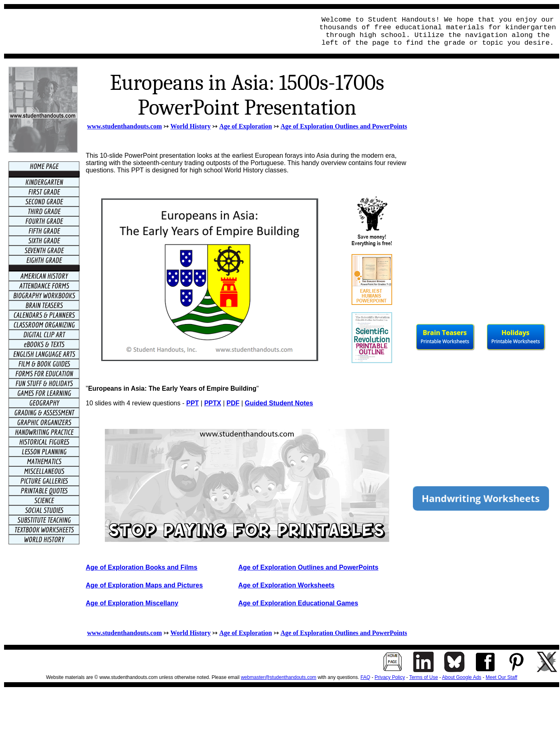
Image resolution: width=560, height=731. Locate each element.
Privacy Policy (390, 677)
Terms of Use (424, 677)
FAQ (365, 677)
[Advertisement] (157, 31)
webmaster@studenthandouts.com (279, 677)
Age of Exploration (245, 126)
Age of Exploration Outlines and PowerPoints (344, 126)
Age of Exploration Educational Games (298, 603)
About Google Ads (462, 677)
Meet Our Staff (501, 677)
